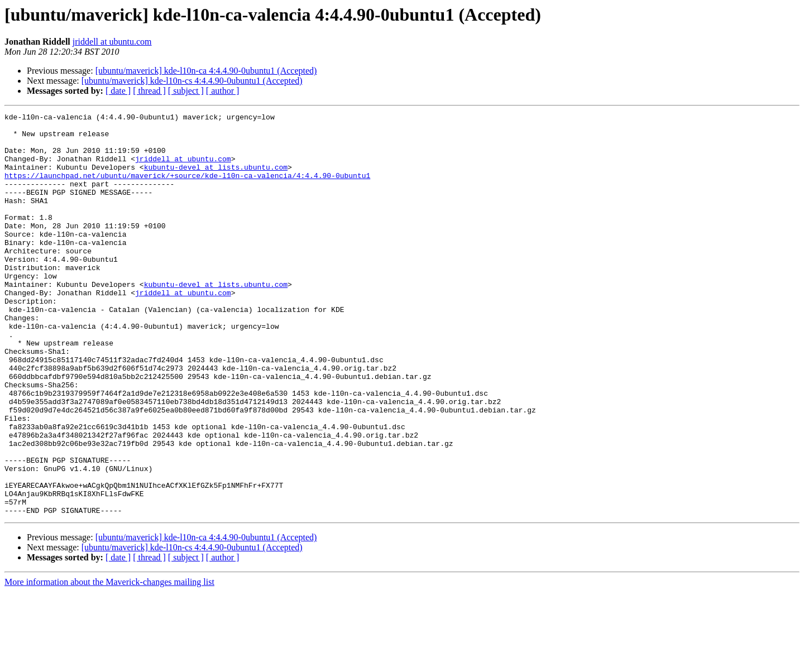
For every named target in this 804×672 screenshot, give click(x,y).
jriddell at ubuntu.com (112, 42)
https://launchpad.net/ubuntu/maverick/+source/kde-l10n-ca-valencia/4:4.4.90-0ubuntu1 (187, 189)
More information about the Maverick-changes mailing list (109, 662)
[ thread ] (149, 91)
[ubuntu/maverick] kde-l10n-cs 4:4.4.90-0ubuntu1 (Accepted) (192, 81)
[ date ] (118, 91)
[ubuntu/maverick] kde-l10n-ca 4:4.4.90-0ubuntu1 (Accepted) (206, 71)
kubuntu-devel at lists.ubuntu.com (216, 179)
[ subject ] (186, 91)
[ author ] (223, 91)
